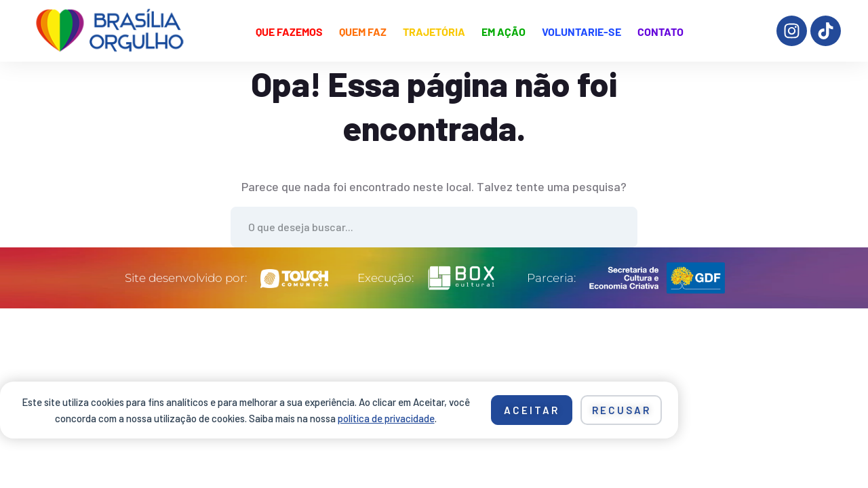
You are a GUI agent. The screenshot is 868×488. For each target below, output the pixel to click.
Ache (617, 227)
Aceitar (532, 410)
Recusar (622, 410)
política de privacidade (386, 418)
